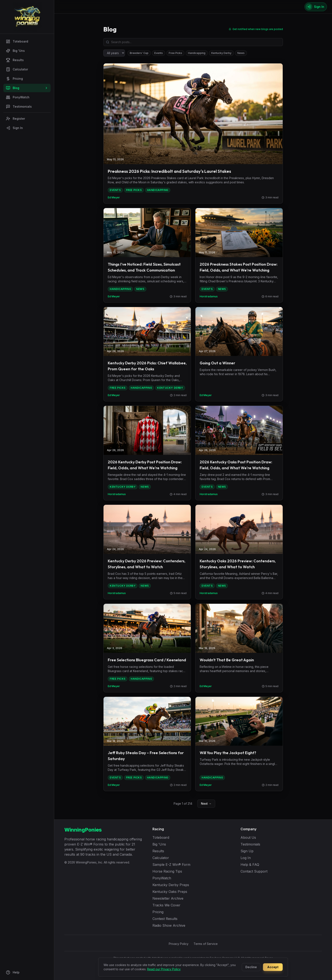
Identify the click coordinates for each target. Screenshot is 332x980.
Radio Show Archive (169, 925)
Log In (246, 858)
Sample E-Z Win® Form (171, 865)
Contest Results (165, 919)
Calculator (17, 69)
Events (159, 53)
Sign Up (247, 851)
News (241, 53)
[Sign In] (316, 7)
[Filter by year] (114, 53)
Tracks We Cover (166, 905)
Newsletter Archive (168, 898)
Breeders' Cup (139, 53)
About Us (248, 837)
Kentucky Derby (221, 53)
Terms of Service (206, 944)
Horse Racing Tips (167, 871)
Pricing (14, 79)
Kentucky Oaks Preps (170, 892)
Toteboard (17, 41)
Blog (27, 88)
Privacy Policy (179, 944)
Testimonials (19, 107)
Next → (206, 804)
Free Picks (175, 53)
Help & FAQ (250, 865)
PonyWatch (18, 97)
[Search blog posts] (193, 42)
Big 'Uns (15, 51)
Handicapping (197, 53)
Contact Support (254, 871)
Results (15, 60)
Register (15, 119)
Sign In (14, 128)
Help (13, 972)
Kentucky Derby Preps (171, 885)
